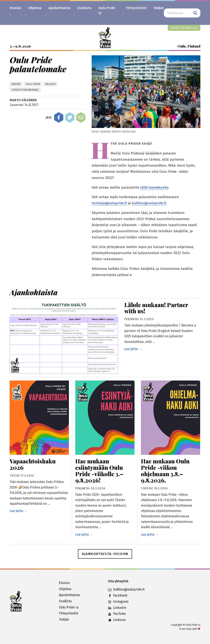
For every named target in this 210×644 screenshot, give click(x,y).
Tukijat (159, 8)
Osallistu (84, 8)
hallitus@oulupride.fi (149, 203)
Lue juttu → (133, 349)
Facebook (118, 595)
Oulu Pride (33, 84)
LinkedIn (117, 608)
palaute (50, 84)
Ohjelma (35, 8)
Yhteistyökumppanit (25, 90)
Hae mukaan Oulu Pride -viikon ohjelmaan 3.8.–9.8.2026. (165, 471)
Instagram (118, 602)
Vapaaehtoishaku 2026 (33, 464)
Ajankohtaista (59, 8)
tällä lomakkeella (154, 187)
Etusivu (15, 8)
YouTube (117, 614)
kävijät (16, 84)
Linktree (117, 620)
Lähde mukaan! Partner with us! (156, 308)
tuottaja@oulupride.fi (109, 203)
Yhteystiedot (136, 8)
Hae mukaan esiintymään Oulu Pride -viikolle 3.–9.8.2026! (99, 471)
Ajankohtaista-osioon (105, 554)
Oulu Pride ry (107, 10)
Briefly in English (184, 28)
